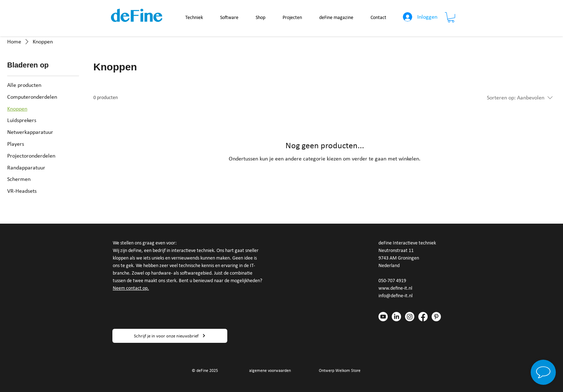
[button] (451, 17)
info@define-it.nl (396, 296)
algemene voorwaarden (270, 370)
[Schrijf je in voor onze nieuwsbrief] (170, 336)
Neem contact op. (131, 288)
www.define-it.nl (395, 288)
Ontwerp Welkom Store (340, 370)
